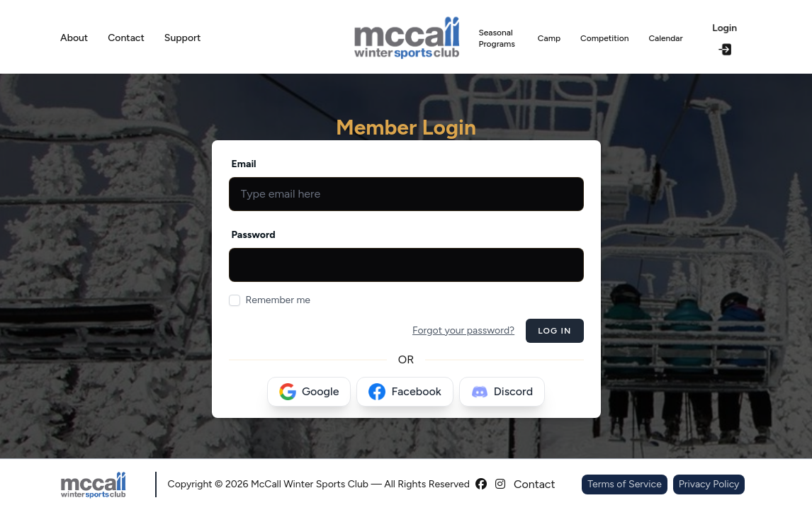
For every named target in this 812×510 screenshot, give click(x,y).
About (74, 38)
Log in (554, 331)
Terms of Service (625, 484)
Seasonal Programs (497, 38)
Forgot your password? (463, 330)
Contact (126, 38)
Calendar (665, 38)
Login (724, 38)
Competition (604, 38)
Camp (549, 38)
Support (182, 38)
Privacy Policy (709, 484)
